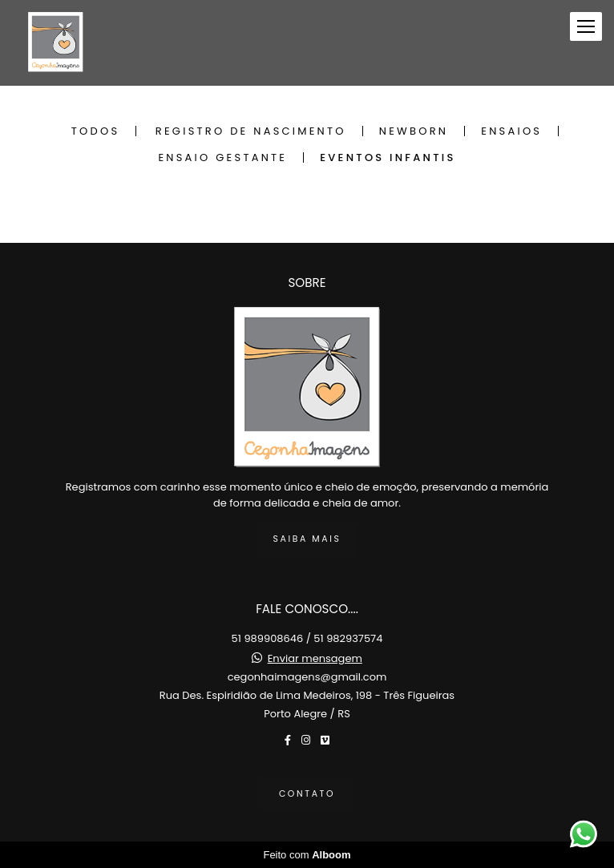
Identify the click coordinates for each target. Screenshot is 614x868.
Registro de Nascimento (251, 131)
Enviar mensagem (315, 658)
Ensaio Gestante (222, 157)
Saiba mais (307, 539)
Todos (96, 131)
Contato (307, 794)
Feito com (307, 855)
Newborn (414, 131)
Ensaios (511, 131)
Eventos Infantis (388, 157)
